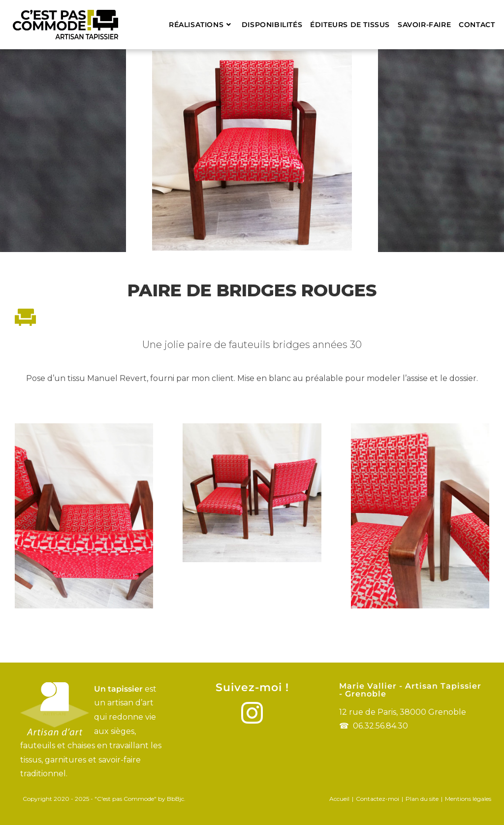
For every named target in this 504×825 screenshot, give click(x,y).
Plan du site (422, 799)
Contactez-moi (378, 799)
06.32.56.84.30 (380, 726)
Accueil (339, 799)
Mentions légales (468, 799)
